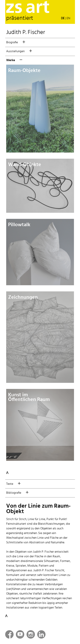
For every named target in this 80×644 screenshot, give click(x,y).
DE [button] (63, 18)
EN (68, 18)
